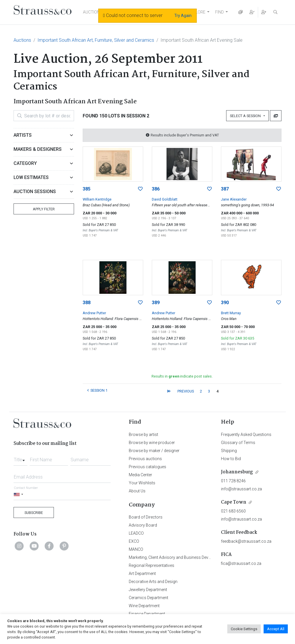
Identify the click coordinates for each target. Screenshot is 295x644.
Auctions (22, 40)
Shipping (229, 451)
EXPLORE (197, 12)
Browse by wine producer (152, 443)
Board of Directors (146, 517)
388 (87, 303)
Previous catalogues (147, 467)
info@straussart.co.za (241, 489)
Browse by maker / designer (154, 451)
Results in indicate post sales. (182, 376)
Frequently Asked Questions (246, 435)
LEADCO (136, 533)
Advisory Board (143, 525)
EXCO (134, 541)
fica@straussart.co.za (241, 563)
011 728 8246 (233, 481)
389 (156, 303)
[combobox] (20, 458)
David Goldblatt (165, 199)
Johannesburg (237, 472)
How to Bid (231, 459)
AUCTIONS (93, 12)
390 (225, 303)
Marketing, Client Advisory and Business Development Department (188, 557)
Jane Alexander (234, 199)
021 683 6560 (233, 511)
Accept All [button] (276, 629)
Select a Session (246, 116)
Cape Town (234, 502)
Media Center (140, 475)
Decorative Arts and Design (153, 582)
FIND (220, 12)
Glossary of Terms (238, 443)
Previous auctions (145, 459)
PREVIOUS (186, 391)
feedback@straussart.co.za (246, 541)
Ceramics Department (149, 598)
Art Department (142, 573)
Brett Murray (231, 313)
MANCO (136, 549)
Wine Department (144, 606)
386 (156, 189)
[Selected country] (19, 495)
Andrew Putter (94, 313)
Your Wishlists (142, 483)
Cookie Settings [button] (244, 629)
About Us (137, 491)
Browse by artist (143, 435)
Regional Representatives (152, 565)
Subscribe (34, 513)
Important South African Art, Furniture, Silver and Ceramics (96, 40)
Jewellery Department (148, 590)
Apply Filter (44, 209)
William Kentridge (97, 199)
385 (87, 189)
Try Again (183, 16)
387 (225, 189)
